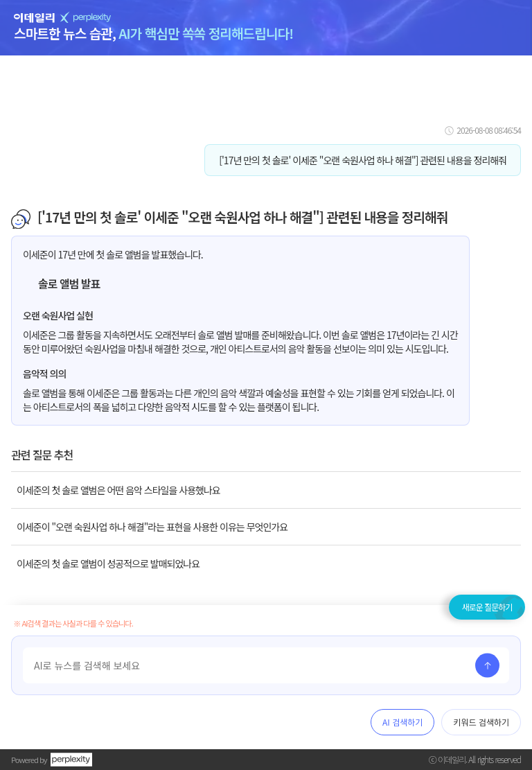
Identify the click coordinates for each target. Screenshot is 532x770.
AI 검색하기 (402, 722)
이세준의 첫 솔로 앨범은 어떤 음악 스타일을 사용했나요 (118, 490)
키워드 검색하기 (481, 722)
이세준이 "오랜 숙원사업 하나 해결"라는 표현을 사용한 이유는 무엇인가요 (152, 527)
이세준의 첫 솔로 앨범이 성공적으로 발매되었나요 (108, 563)
